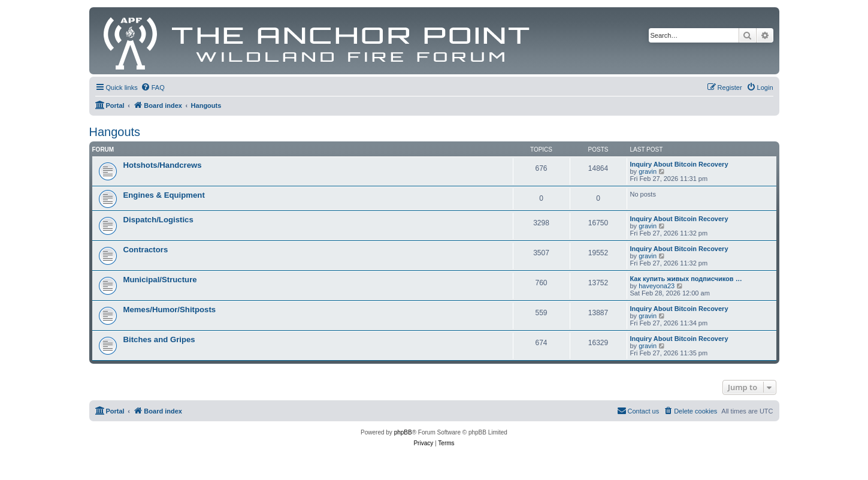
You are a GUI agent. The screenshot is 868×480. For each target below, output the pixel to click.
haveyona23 (657, 286)
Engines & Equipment (164, 195)
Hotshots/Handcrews (163, 165)
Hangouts (115, 132)
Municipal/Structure (160, 280)
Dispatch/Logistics (158, 220)
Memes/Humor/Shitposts (170, 310)
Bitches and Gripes (159, 339)
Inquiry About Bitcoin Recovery (679, 164)
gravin (648, 171)
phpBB (403, 432)
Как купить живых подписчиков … (686, 279)
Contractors (146, 250)
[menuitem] (153, 87)
